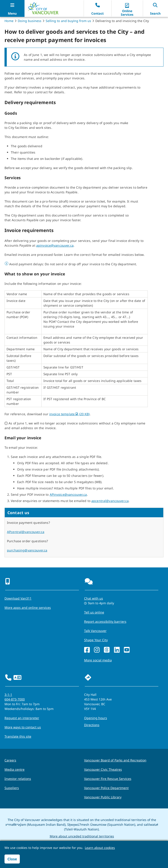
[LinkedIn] (117, 650)
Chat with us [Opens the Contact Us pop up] (94, 598)
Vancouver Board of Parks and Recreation (115, 760)
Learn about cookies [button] (100, 848)
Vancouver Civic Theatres (103, 769)
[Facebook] (87, 650)
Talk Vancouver (95, 631)
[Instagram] (97, 650)
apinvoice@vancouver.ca (55, 245)
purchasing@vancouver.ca (27, 550)
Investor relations (18, 779)
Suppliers (12, 788)
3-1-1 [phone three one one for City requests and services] (8, 695)
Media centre (15, 769)
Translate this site (18, 736)
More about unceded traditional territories (82, 836)
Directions (92, 725)
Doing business (30, 21)
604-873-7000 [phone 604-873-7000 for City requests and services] (15, 699)
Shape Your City (96, 640)
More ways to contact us (23, 727)
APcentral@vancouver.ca (26, 532)
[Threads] (107, 650)
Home (9, 21)
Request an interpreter (22, 718)
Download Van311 (18, 598)
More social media (98, 660)
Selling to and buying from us (68, 21)
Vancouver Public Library (103, 797)
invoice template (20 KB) (69, 414)
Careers (10, 760)
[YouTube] (127, 650)
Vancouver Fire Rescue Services (108, 779)
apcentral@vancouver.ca (110, 501)
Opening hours (96, 718)
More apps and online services (28, 608)
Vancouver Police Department (106, 788)
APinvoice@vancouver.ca (68, 494)
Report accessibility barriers (105, 621)
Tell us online (94, 612)
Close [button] (12, 859)
